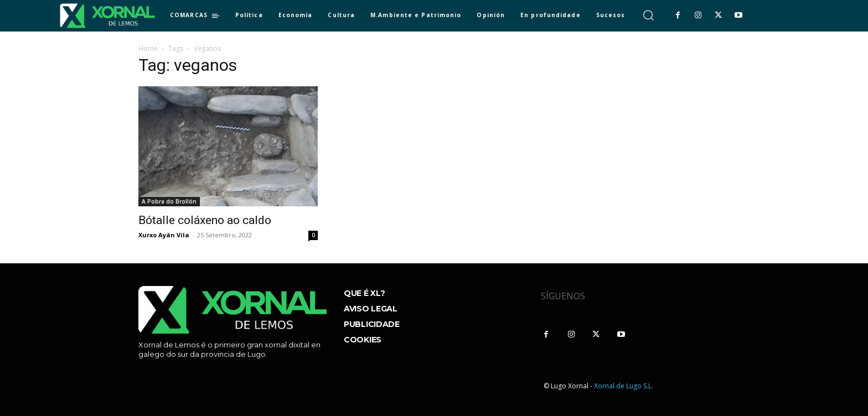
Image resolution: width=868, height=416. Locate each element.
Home (148, 48)
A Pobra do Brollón (169, 201)
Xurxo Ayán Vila (164, 235)
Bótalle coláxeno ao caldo (205, 220)
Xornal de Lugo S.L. (624, 386)
